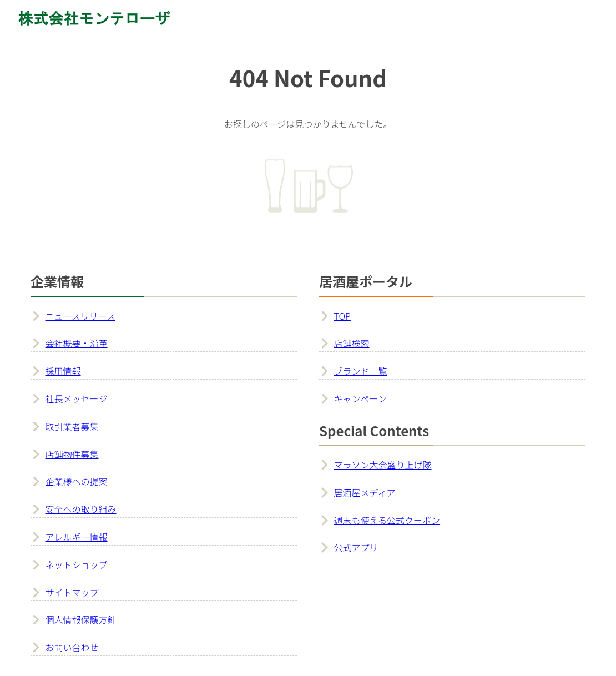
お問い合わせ (72, 647)
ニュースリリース (80, 316)
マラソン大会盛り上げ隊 (383, 465)
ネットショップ (77, 564)
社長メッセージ (77, 398)
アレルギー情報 (77, 537)
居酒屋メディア (365, 492)
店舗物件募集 (72, 454)
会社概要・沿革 (77, 343)
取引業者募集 (72, 426)
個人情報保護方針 (81, 619)
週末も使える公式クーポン (387, 520)
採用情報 (63, 371)
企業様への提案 (77, 481)
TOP (342, 316)
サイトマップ (72, 592)
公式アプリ (356, 547)
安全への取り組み (81, 509)
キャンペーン (360, 398)
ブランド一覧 (361, 371)
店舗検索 (352, 343)
